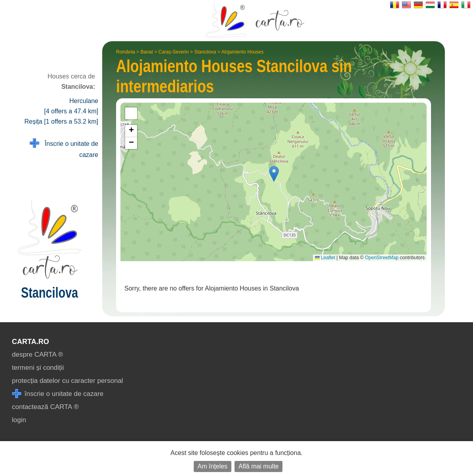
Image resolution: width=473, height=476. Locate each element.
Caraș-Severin (174, 52)
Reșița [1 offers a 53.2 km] (61, 121)
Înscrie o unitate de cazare (64, 148)
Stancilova (205, 52)
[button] (274, 174)
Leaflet (325, 258)
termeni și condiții (38, 368)
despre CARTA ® (37, 355)
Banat (147, 52)
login (19, 420)
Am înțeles (213, 466)
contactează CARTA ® (45, 407)
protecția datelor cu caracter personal (68, 381)
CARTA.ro (31, 342)
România (126, 52)
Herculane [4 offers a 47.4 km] (71, 106)
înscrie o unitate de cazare (58, 394)
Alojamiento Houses (243, 52)
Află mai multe (258, 466)
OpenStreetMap (382, 258)
